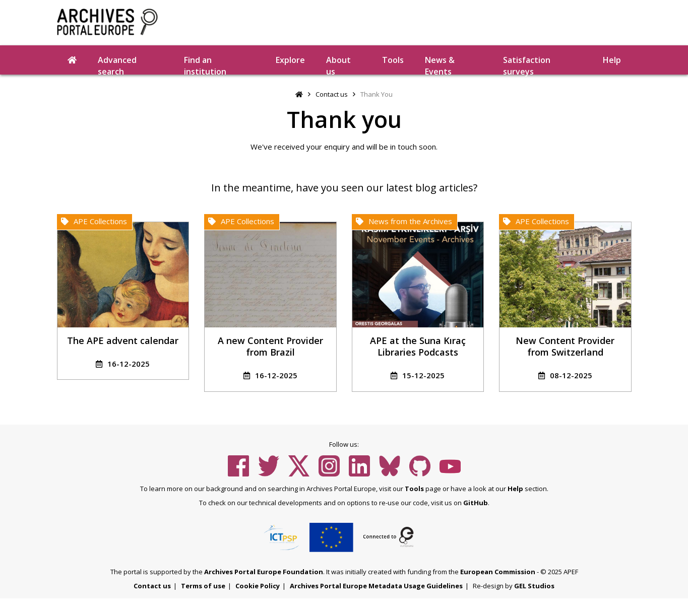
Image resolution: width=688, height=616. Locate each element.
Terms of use (203, 586)
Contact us (332, 94)
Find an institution (205, 64)
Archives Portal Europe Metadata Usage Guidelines (376, 586)
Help (612, 60)
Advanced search (117, 64)
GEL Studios (534, 586)
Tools (393, 60)
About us (338, 64)
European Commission (498, 572)
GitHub (476, 503)
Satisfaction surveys (527, 64)
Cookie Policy (258, 586)
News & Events (440, 64)
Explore (290, 60)
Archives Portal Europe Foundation (264, 572)
